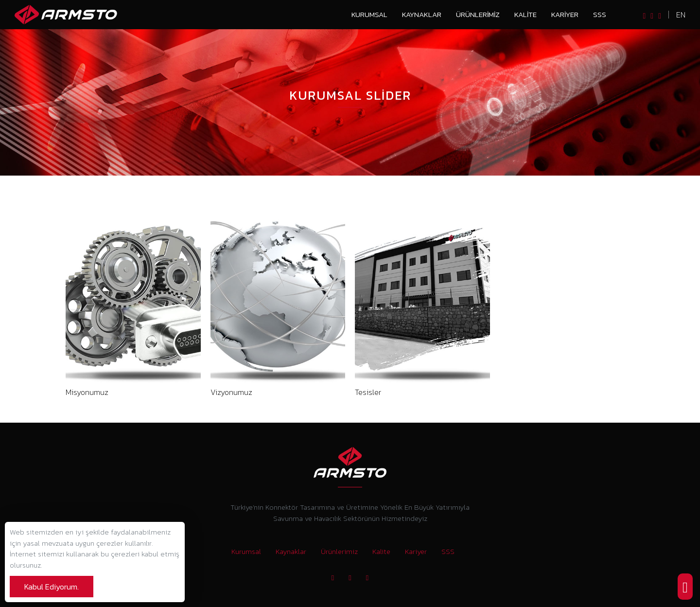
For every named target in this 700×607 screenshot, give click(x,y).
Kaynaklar (422, 14)
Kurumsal (369, 14)
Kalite (525, 14)
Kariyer (565, 14)
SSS (600, 14)
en (681, 15)
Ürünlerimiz (478, 14)
